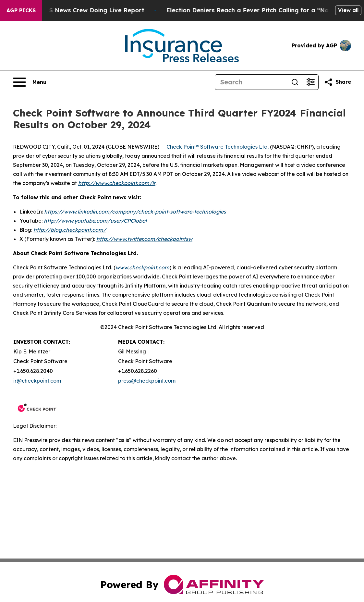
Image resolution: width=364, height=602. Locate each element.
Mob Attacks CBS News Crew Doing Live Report (78, 10)
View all (348, 10)
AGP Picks (21, 10)
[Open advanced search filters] (310, 82)
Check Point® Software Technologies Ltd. (218, 147)
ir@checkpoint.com (37, 381)
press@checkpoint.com (147, 381)
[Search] (251, 82)
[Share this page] (337, 82)
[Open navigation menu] (30, 82)
